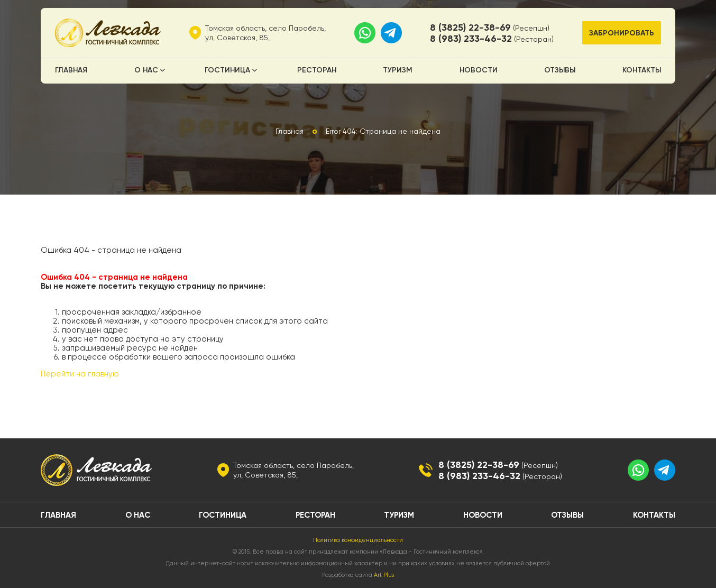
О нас (146, 70)
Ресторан (317, 70)
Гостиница (227, 70)
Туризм (398, 70)
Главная (71, 70)
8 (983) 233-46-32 (471, 38)
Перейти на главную (80, 374)
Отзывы (560, 70)
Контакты (642, 70)
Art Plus (384, 575)
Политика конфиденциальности (358, 540)
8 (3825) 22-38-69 (470, 27)
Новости (479, 70)
